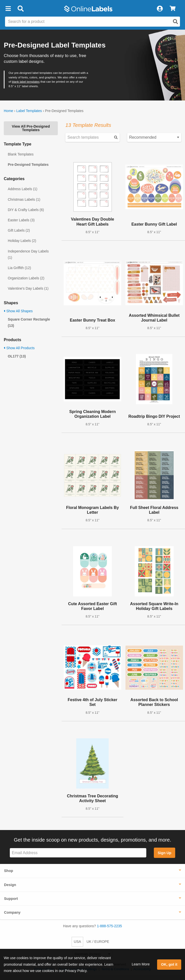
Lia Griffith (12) (19, 268)
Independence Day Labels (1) (28, 254)
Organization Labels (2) (26, 278)
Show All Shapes (18, 311)
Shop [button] (9, 871)
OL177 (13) (17, 356)
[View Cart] (173, 9)
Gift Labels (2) (19, 230)
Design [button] (10, 885)
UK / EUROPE (98, 942)
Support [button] (11, 899)
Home (8, 111)
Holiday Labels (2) (22, 241)
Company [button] (12, 912)
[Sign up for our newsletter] (78, 853)
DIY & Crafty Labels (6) (26, 210)
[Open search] (175, 22)
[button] (8, 9)
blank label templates (26, 82)
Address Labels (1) (23, 189)
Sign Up (164, 853)
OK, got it (169, 964)
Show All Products (19, 348)
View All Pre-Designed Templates (31, 128)
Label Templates (29, 111)
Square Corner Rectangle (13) (29, 322)
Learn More (141, 964)
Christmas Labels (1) (24, 199)
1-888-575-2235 (110, 926)
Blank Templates (21, 154)
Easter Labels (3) (21, 220)
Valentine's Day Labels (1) (28, 288)
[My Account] (160, 9)
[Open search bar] (20, 9)
